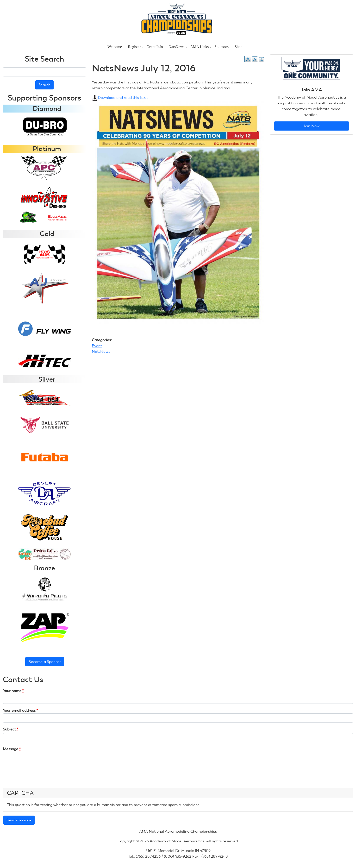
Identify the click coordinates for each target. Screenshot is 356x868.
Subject (11, 729)
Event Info (156, 47)
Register (136, 47)
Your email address (20, 710)
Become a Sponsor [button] (45, 662)
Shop (239, 47)
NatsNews (178, 47)
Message (12, 749)
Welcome (115, 47)
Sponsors (222, 47)
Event (97, 346)
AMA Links (201, 47)
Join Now (311, 126)
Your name (13, 691)
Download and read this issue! (125, 97)
